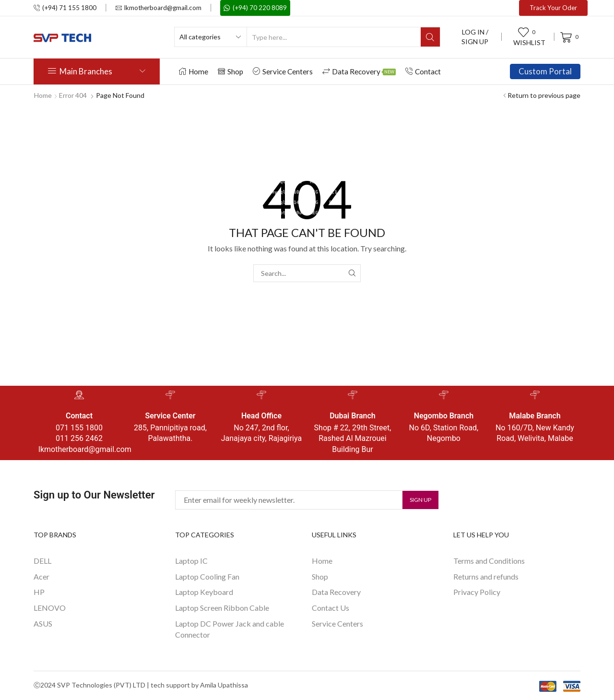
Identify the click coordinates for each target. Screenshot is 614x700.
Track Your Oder (553, 8)
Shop (230, 71)
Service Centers (283, 71)
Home (194, 71)
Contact (423, 71)
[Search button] (430, 37)
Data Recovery (359, 71)
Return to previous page (544, 95)
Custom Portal (545, 71)
